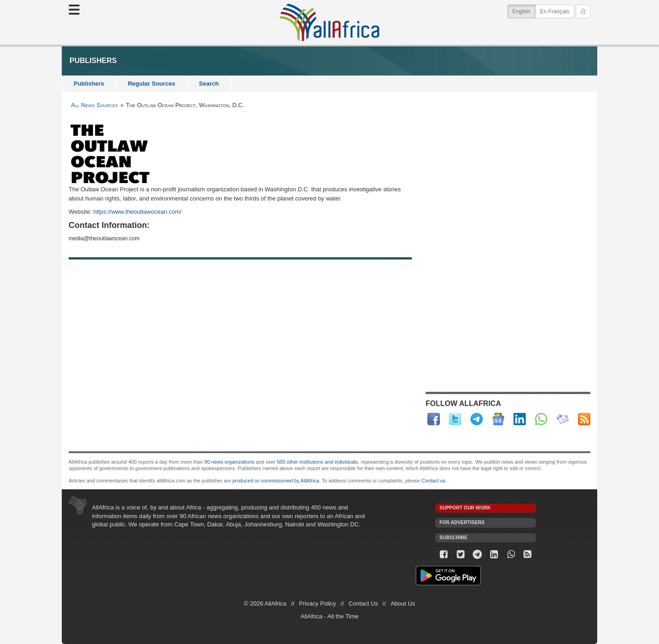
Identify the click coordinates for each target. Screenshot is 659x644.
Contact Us (363, 603)
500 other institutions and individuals (317, 462)
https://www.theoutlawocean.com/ (138, 212)
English (524, 11)
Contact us (434, 481)
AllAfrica (329, 22)
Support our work (465, 508)
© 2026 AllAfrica (265, 603)
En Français (555, 11)
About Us (402, 603)
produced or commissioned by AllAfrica (276, 481)
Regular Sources (151, 84)
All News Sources (95, 105)
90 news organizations (230, 462)
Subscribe (453, 538)
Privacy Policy (317, 603)
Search (209, 84)
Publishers (89, 84)
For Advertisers (462, 522)
